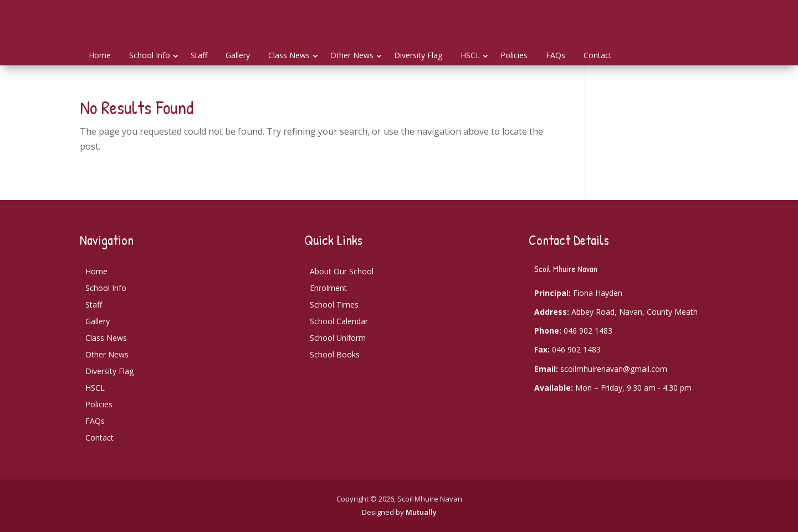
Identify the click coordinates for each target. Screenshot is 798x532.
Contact (598, 55)
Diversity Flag (418, 55)
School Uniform (338, 338)
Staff (199, 55)
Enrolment (328, 288)
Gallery (238, 55)
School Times (334, 305)
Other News (352, 55)
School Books (335, 354)
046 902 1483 (588, 331)
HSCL (470, 55)
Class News (289, 55)
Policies (514, 55)
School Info (150, 55)
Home (100, 55)
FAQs (556, 55)
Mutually (421, 512)
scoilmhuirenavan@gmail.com (614, 369)
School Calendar (339, 321)
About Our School (342, 271)
